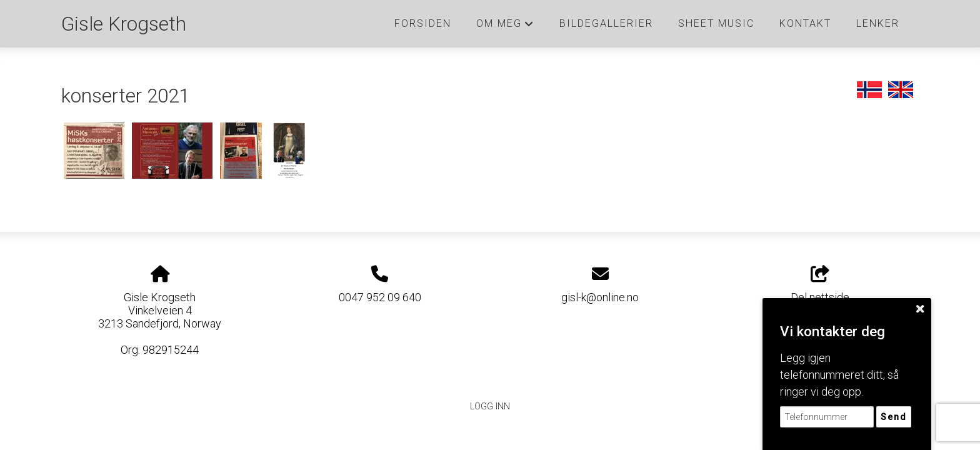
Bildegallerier (606, 23)
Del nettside (820, 285)
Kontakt (805, 23)
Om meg (505, 27)
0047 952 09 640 (380, 297)
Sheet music (716, 23)
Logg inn (490, 407)
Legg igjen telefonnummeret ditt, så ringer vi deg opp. (839, 375)
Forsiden (423, 23)
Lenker (878, 23)
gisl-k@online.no (600, 297)
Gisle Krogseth (124, 24)
